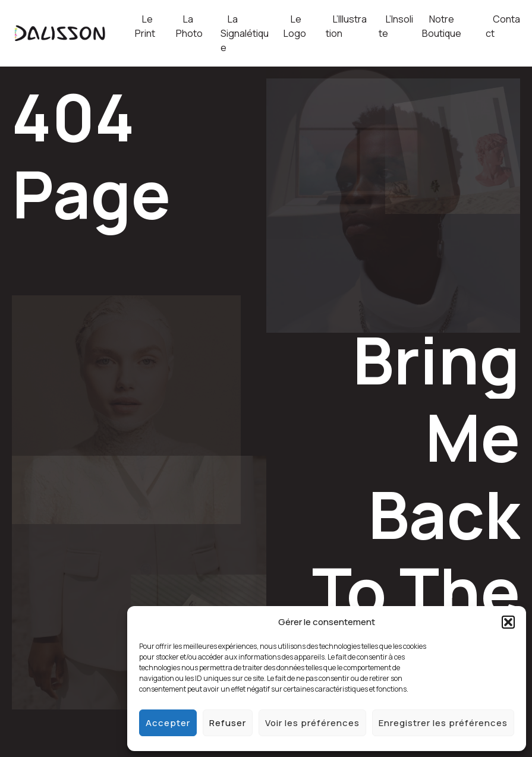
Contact (503, 26)
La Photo (189, 26)
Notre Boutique (442, 26)
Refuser (228, 723)
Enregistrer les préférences (443, 723)
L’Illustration (346, 26)
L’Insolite (396, 26)
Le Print (145, 26)
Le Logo (295, 26)
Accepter (168, 723)
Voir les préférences (312, 723)
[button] (508, 622)
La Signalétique (245, 33)
